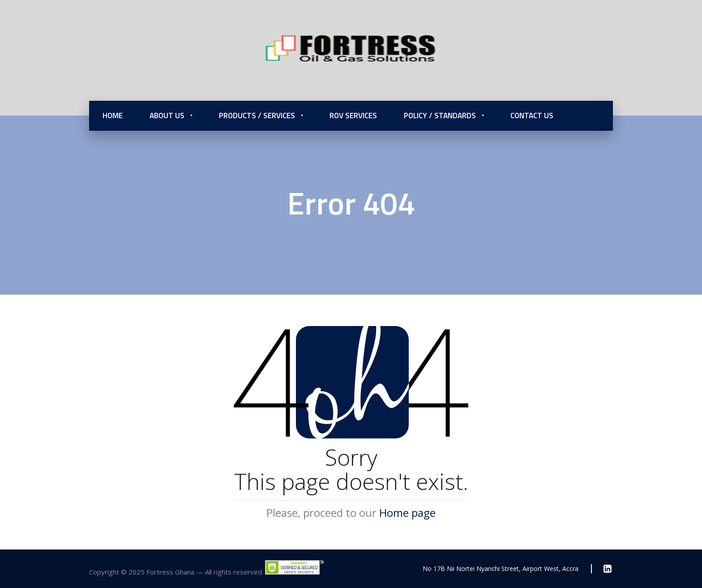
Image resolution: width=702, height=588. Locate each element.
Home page (407, 513)
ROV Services (353, 116)
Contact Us (532, 116)
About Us (167, 116)
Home (113, 116)
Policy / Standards (440, 116)
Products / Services (257, 116)
